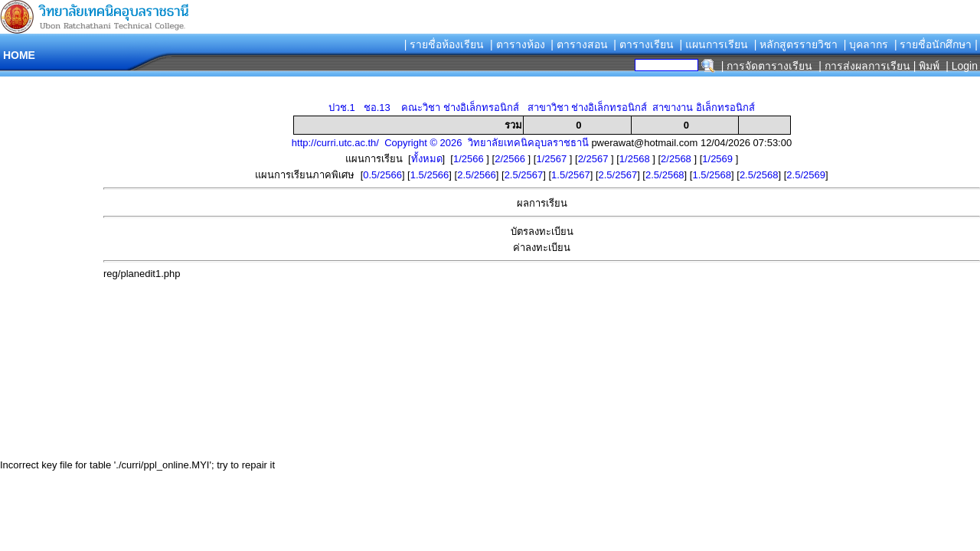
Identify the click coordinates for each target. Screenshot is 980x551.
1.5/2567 (571, 175)
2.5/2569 (806, 175)
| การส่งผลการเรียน (864, 66)
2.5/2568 (665, 175)
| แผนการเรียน (714, 44)
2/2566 (511, 159)
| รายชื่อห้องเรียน (444, 44)
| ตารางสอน (579, 44)
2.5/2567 (524, 175)
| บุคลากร (866, 44)
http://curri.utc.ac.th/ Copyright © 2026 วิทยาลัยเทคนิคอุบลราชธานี (440, 143)
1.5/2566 (430, 175)
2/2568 (677, 159)
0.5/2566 (382, 175)
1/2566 (470, 159)
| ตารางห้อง (518, 44)
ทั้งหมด (427, 159)
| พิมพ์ (927, 66)
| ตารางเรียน (644, 44)
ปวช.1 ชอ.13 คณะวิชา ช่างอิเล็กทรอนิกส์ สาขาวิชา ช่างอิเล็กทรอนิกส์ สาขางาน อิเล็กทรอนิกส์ (542, 108)
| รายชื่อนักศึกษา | (936, 44)
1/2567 (552, 159)
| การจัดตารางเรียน (767, 66)
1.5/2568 (712, 175)
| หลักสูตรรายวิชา (796, 44)
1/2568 (636, 159)
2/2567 (595, 159)
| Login (960, 66)
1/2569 (719, 159)
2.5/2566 (477, 175)
